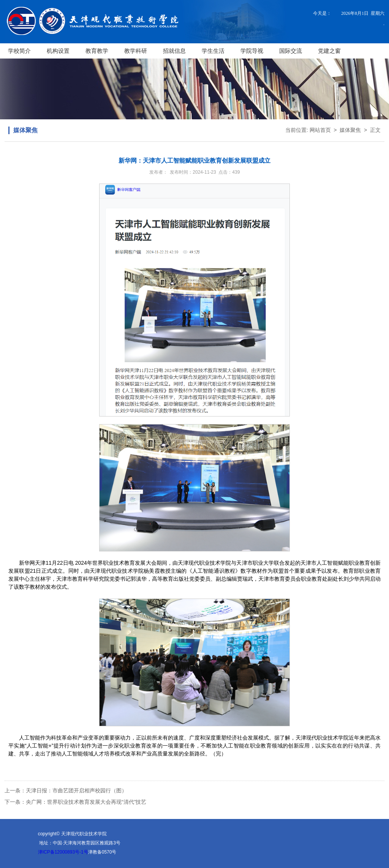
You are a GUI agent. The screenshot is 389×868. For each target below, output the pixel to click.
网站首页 (320, 130)
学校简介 (19, 51)
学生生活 (213, 51)
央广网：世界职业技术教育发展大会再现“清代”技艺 (86, 802)
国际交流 (291, 51)
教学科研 (136, 51)
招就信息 (174, 51)
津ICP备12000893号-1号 (63, 852)
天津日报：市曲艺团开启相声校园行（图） (76, 790)
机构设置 (58, 51)
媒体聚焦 (350, 130)
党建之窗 (329, 51)
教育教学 (97, 51)
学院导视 (252, 51)
